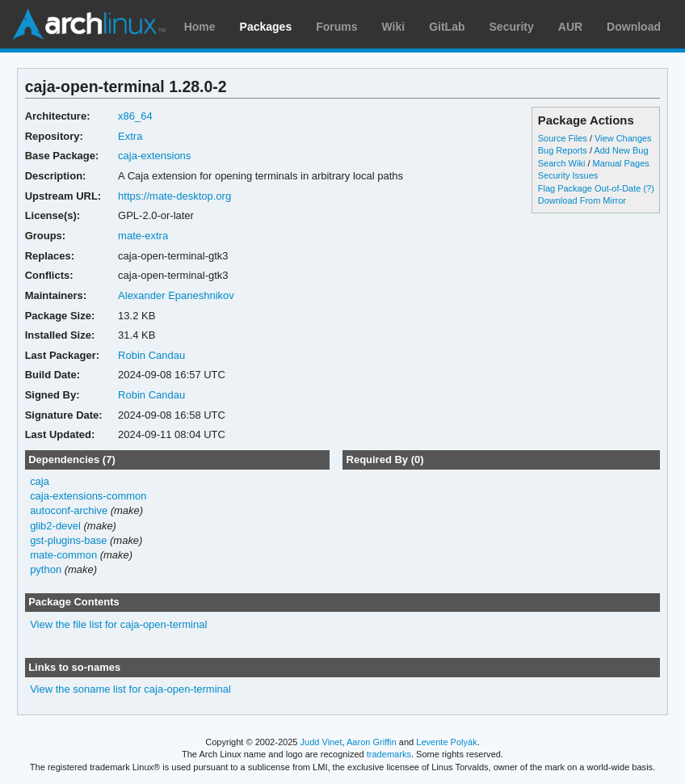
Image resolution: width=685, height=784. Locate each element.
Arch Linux (89, 24)
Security (512, 27)
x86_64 (135, 116)
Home (200, 27)
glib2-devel (55, 526)
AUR (570, 27)
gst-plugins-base (68, 540)
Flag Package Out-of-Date (590, 188)
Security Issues (568, 175)
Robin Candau (151, 355)
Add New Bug (621, 150)
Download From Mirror (582, 200)
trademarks (389, 754)
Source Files (563, 138)
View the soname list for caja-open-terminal (130, 689)
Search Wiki (562, 163)
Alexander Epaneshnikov (176, 295)
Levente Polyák (446, 742)
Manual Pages (621, 163)
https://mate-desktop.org (174, 196)
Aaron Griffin (372, 742)
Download (634, 27)
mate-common (63, 555)
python (46, 569)
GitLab (447, 27)
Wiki (394, 27)
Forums (336, 27)
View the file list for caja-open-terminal (118, 624)
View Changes (623, 138)
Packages (266, 27)
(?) (648, 188)
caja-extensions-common (88, 496)
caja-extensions (154, 156)
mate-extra (143, 236)
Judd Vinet (321, 742)
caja (40, 481)
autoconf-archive (69, 510)
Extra (130, 136)
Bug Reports (563, 150)
